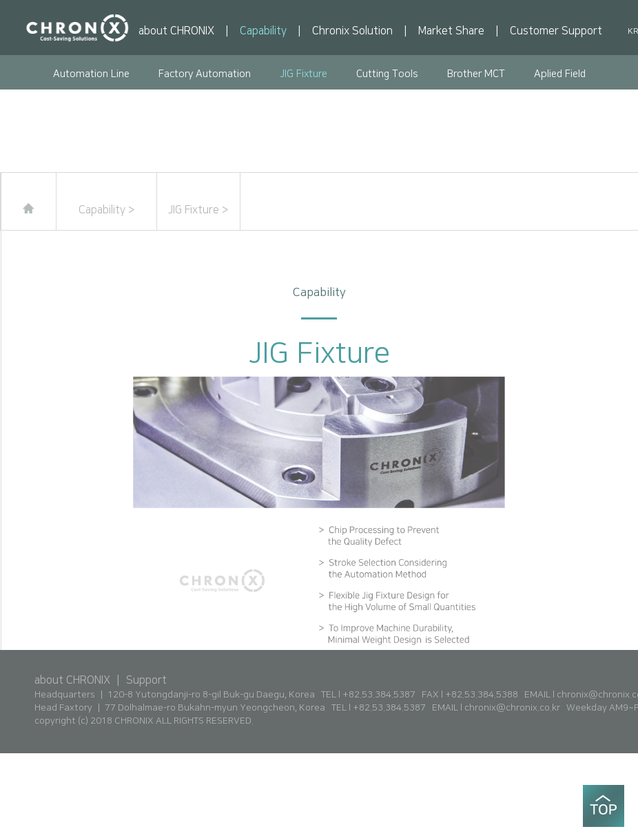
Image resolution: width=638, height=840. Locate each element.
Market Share (451, 31)
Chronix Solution (352, 31)
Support (146, 680)
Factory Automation (205, 74)
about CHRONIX (176, 31)
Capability (263, 31)
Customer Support (556, 31)
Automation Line (91, 74)
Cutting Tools (387, 74)
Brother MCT (476, 74)
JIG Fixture (303, 74)
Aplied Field (560, 74)
